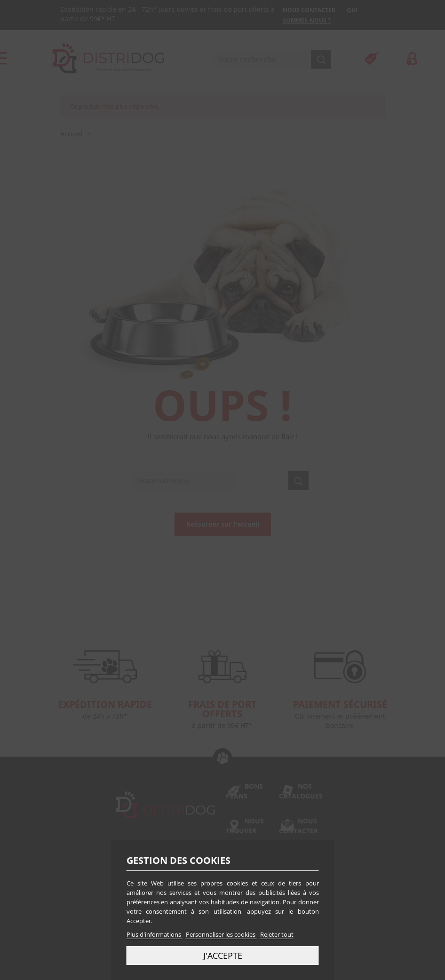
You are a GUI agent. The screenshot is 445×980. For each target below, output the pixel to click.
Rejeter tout (277, 934)
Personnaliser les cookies (221, 934)
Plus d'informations (155, 934)
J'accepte (223, 955)
